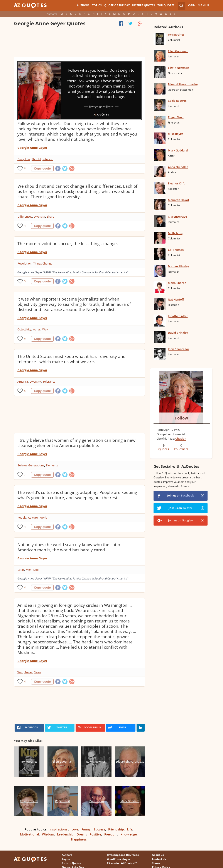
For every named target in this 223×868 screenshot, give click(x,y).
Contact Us (159, 859)
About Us (158, 855)
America (23, 382)
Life (130, 829)
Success (99, 829)
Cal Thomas (176, 250)
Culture (33, 517)
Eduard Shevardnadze (183, 84)
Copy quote (42, 168)
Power (29, 672)
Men (29, 570)
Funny (86, 829)
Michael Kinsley (178, 266)
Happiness (79, 839)
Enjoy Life (24, 159)
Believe (22, 465)
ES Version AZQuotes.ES (122, 863)
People (22, 517)
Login (191, 5)
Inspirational (59, 829)
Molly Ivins (175, 233)
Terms (156, 863)
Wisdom (48, 834)
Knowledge (129, 834)
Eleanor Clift (176, 183)
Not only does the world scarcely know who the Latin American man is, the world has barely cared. (69, 547)
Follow (182, 418)
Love (75, 829)
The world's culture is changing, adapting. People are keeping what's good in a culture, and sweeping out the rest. (77, 495)
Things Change (43, 263)
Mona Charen (177, 283)
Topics (97, 5)
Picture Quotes (144, 5)
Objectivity (24, 329)
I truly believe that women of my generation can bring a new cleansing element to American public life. (76, 443)
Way (45, 329)
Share (51, 217)
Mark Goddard (178, 150)
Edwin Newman (178, 68)
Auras (37, 329)
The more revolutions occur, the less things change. (68, 244)
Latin (21, 570)
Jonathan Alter (178, 316)
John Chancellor (179, 349)
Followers (181, 449)
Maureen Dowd (178, 200)
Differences (25, 217)
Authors (83, 5)
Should (36, 159)
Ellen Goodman (178, 51)
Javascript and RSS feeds (123, 855)
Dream (82, 834)
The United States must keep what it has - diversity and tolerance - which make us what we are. (72, 359)
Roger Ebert (176, 117)
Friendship (116, 829)
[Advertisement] (79, 43)
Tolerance (49, 382)
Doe (36, 570)
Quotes (164, 449)
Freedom (111, 834)
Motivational (30, 834)
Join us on (181, 495)
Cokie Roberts (177, 101)
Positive (95, 834)
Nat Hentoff (176, 299)
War (20, 672)
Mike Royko (176, 134)
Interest (48, 159)
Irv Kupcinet (176, 34)
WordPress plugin (118, 859)
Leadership (65, 834)
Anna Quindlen (178, 167)
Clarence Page (177, 217)
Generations (36, 465)
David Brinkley (178, 333)
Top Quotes (166, 5)
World (43, 517)
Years (38, 672)
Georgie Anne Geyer (32, 148)
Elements (52, 465)
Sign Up (204, 5)
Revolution (24, 263)
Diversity (39, 217)
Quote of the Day (117, 5)
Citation (181, 438)
